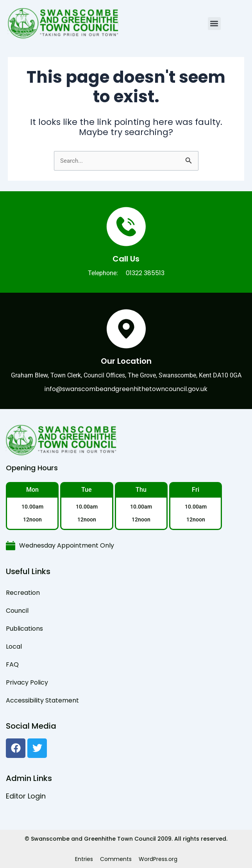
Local (14, 647)
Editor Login (26, 796)
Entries (84, 859)
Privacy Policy (27, 682)
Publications (24, 629)
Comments (116, 859)
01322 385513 (145, 273)
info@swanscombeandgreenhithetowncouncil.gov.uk (126, 389)
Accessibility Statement (42, 700)
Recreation (23, 593)
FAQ (12, 664)
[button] (214, 24)
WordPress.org (158, 859)
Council (17, 611)
